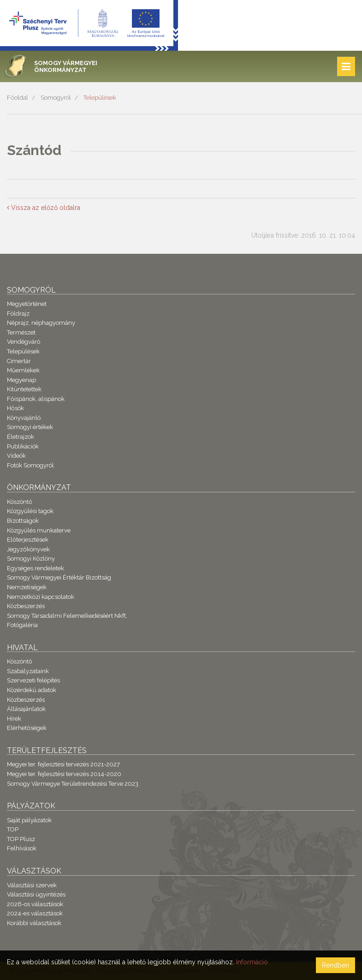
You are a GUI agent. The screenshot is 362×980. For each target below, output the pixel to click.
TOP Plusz (21, 839)
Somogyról (56, 98)
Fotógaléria (22, 625)
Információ (252, 962)
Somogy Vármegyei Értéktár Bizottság (59, 577)
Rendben (335, 965)
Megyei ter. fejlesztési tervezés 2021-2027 (63, 764)
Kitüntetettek (24, 389)
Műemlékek (23, 370)
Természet (21, 332)
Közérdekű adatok (32, 690)
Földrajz (18, 314)
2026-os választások (35, 904)
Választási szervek (32, 885)
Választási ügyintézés (36, 894)
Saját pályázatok (29, 820)
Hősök (15, 408)
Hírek (14, 719)
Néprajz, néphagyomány (41, 323)
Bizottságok (23, 521)
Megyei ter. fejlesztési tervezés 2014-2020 (64, 774)
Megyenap (21, 380)
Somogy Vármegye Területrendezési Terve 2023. (73, 784)
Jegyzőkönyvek (28, 549)
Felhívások (22, 848)
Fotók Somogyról (30, 465)
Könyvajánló (24, 418)
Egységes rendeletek (36, 568)
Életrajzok (21, 437)
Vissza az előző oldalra (44, 208)
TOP (13, 829)
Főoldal (18, 98)
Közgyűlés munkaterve (39, 530)
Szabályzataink (28, 671)
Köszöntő (20, 502)
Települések (100, 98)
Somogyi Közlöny (31, 559)
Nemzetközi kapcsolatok (41, 597)
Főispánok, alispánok (36, 399)
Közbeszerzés (26, 606)
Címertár (19, 361)
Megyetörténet (27, 304)
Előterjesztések (28, 540)
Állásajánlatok (26, 709)
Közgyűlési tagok (30, 511)
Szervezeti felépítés (33, 680)
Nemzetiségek (27, 587)
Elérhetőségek (27, 728)
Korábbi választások (34, 923)
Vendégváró (24, 342)
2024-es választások (35, 913)
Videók (16, 456)
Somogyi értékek (30, 427)
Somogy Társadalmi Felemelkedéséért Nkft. (67, 616)
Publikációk (23, 446)
